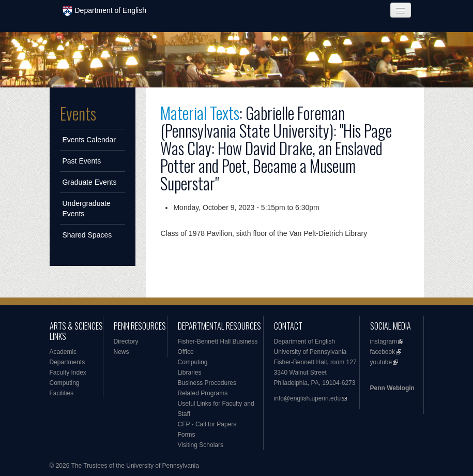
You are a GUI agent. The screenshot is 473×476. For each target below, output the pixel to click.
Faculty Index (68, 373)
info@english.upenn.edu (308, 398)
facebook (383, 352)
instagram (384, 341)
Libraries (190, 373)
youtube (381, 362)
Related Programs (203, 393)
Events (78, 113)
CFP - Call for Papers (207, 424)
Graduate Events (90, 182)
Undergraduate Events (87, 209)
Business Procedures (207, 383)
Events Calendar (89, 140)
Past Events (82, 161)
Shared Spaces (87, 235)
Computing (65, 383)
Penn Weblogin (392, 388)
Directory (126, 341)
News (121, 352)
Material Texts (200, 113)
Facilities (62, 393)
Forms (187, 435)
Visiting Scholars (201, 445)
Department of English (105, 11)
